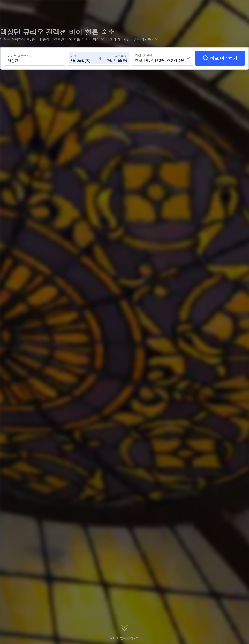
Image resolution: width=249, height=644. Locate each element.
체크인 (75, 56)
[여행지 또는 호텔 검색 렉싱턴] (35, 58)
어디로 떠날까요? (20, 56)
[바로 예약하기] (220, 58)
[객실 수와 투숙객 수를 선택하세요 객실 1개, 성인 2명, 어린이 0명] (162, 58)
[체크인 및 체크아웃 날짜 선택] (83, 58)
